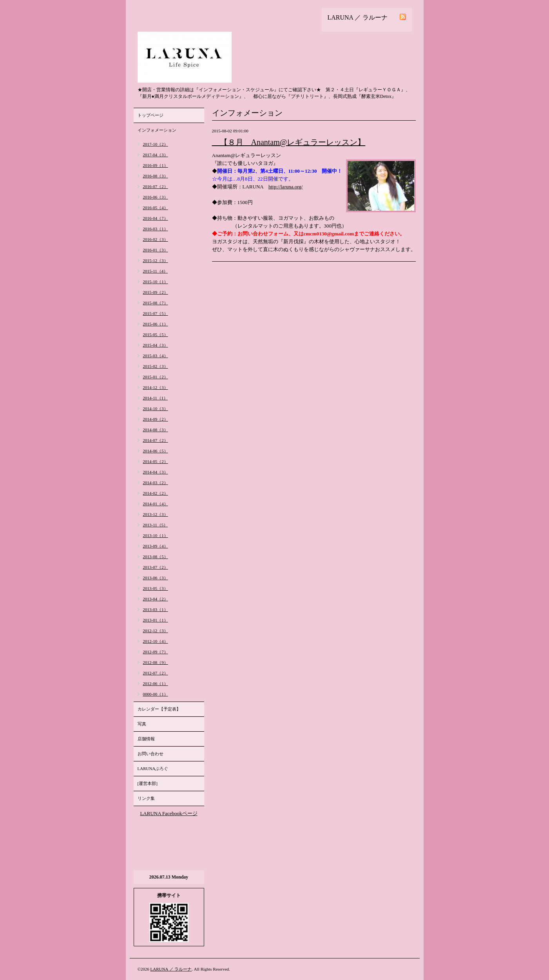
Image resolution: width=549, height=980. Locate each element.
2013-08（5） (156, 557)
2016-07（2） (156, 186)
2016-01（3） (156, 250)
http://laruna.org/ (286, 187)
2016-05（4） (156, 208)
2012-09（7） (156, 652)
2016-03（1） (156, 229)
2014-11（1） (156, 398)
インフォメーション (157, 130)
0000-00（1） (156, 694)
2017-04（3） (156, 155)
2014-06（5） (156, 451)
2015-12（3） (156, 260)
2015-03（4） (156, 356)
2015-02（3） (156, 366)
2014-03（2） (156, 483)
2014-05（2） (156, 461)
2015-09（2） (156, 292)
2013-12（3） (156, 514)
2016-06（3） (156, 197)
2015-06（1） (156, 324)
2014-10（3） (156, 409)
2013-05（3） (156, 588)
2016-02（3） (156, 239)
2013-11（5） (156, 525)
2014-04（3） (156, 472)
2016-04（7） (156, 218)
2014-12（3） (156, 387)
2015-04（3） (156, 345)
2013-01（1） (156, 620)
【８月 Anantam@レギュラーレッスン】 (289, 142)
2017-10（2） (156, 144)
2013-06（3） (156, 578)
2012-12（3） (156, 631)
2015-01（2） (156, 377)
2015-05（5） (156, 335)
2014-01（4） (156, 504)
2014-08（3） (156, 430)
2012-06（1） (156, 683)
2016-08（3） (156, 176)
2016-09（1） (156, 165)
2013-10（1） (156, 535)
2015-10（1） (156, 282)
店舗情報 (146, 739)
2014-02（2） (156, 493)
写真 (142, 724)
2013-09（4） (156, 546)
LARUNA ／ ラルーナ (171, 969)
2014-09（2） (156, 419)
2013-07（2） (156, 567)
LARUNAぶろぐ (153, 768)
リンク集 (146, 798)
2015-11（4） (156, 271)
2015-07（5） (156, 313)
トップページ (150, 115)
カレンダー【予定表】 (159, 709)
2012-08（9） (156, 662)
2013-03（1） (156, 609)
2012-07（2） (156, 673)
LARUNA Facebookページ (169, 813)
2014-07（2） (156, 440)
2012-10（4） (156, 641)
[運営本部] (148, 783)
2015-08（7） (156, 303)
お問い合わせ (150, 754)
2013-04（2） (156, 599)
